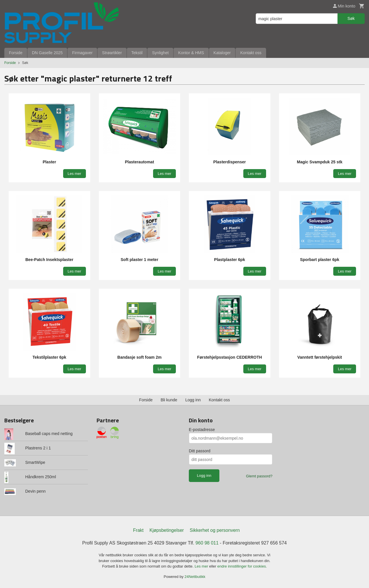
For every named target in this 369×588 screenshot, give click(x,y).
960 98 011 (207, 543)
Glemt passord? (259, 476)
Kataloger (222, 53)
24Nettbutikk (195, 577)
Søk (351, 18)
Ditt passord (200, 451)
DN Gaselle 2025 (47, 53)
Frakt (138, 530)
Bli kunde (169, 400)
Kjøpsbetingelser (166, 530)
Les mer (202, 566)
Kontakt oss (251, 53)
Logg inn (193, 400)
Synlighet (160, 53)
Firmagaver (82, 53)
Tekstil (137, 53)
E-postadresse (202, 430)
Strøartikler (112, 53)
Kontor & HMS (191, 53)
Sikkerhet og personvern (215, 530)
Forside (16, 53)
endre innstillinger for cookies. (242, 566)
